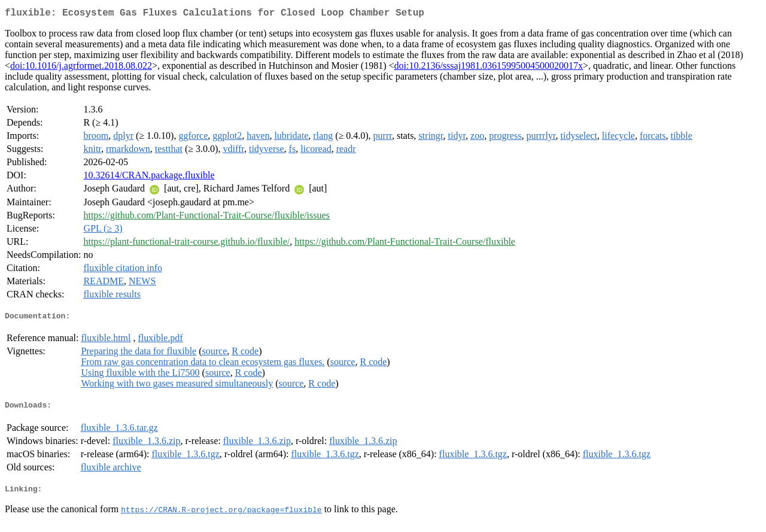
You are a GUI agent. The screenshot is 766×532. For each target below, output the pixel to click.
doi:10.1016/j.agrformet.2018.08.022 (81, 68)
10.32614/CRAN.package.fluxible (149, 177)
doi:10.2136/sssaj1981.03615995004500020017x (489, 68)
